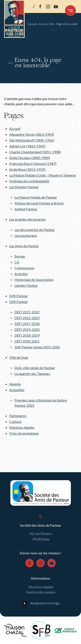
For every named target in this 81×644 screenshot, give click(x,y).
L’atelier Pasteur (26, 285)
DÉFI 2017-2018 (27, 324)
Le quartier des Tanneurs (32, 374)
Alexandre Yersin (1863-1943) (32, 134)
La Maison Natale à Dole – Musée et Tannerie (43, 175)
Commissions (24, 268)
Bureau (20, 256)
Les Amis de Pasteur (24, 246)
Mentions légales (22, 427)
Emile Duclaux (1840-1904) (30, 158)
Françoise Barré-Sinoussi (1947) (33, 163)
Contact (15, 422)
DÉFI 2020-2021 (27, 341)
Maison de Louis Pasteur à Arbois (39, 203)
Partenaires (18, 416)
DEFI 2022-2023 (27, 318)
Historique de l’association (34, 280)
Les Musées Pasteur (24, 187)
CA (17, 262)
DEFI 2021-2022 (27, 312)
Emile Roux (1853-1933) (27, 169)
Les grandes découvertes (28, 219)
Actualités (17, 390)
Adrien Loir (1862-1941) (27, 146)
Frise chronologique (24, 433)
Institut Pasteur (26, 209)
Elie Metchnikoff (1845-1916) (32, 140)
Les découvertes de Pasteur (35, 230)
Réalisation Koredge (40, 603)
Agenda (15, 384)
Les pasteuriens (26, 235)
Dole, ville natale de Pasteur (35, 368)
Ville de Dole (19, 357)
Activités (21, 274)
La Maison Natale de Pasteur (36, 197)
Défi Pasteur (19, 296)
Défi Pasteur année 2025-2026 (37, 347)
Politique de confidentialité (29, 181)
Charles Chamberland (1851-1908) (35, 152)
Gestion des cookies (40, 592)
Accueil (32, 24)
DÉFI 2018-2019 (27, 335)
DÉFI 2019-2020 (27, 329)
